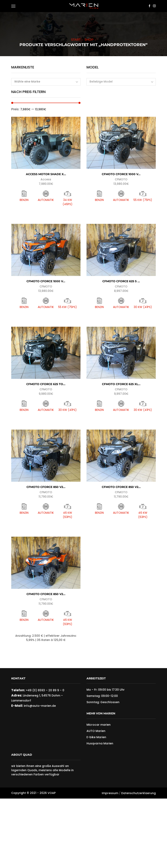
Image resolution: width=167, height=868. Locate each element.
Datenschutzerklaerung (138, 793)
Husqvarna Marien (100, 743)
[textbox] (118, 82)
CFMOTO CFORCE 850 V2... (46, 487)
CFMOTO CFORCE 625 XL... (121, 384)
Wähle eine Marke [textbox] (27, 82)
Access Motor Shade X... (46, 174)
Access (46, 179)
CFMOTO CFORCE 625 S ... (121, 281)
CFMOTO (121, 179)
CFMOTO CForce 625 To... (46, 384)
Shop (89, 40)
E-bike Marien (96, 737)
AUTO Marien (96, 731)
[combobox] (46, 82)
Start (76, 40)
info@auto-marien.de (39, 706)
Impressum (110, 793)
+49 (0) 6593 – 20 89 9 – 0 (45, 690)
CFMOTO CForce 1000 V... (121, 174)
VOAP (52, 793)
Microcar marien (99, 725)
